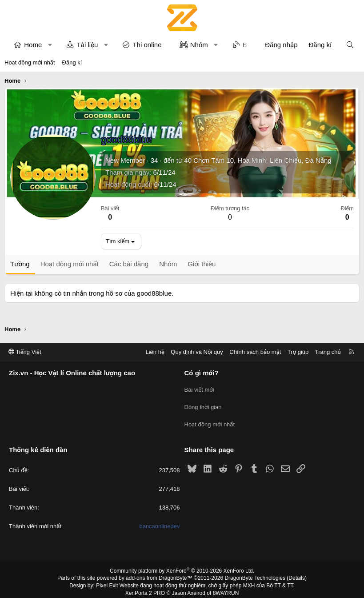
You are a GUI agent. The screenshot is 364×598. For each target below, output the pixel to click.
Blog (249, 45)
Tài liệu (87, 45)
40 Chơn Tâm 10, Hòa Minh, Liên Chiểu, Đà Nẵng (258, 160)
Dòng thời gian (203, 404)
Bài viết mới (199, 388)
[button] (50, 45)
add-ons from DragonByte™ (159, 573)
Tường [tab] (20, 264)
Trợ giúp (298, 352)
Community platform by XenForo (182, 565)
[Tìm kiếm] (350, 45)
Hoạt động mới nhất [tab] (70, 264)
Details (297, 573)
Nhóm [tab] (168, 264)
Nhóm (199, 45)
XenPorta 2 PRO (145, 587)
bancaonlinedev (159, 521)
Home (33, 45)
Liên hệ (155, 352)
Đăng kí (72, 62)
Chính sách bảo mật (255, 352)
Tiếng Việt (25, 352)
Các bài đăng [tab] (129, 264)
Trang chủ (328, 352)
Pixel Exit (107, 580)
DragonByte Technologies (255, 573)
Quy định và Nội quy (197, 352)
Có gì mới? (202, 373)
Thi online (147, 45)
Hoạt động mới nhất (30, 62)
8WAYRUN (226, 587)
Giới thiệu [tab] (202, 264)
